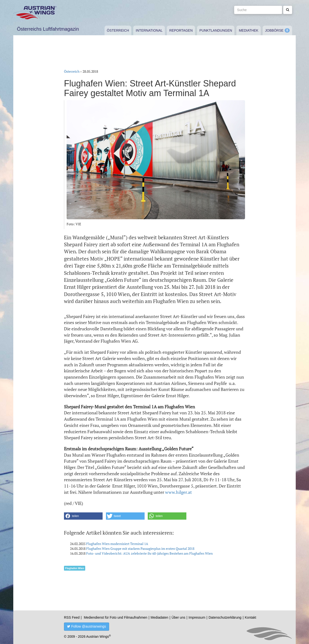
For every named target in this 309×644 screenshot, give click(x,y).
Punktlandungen (216, 30)
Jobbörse (274, 30)
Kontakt (250, 617)
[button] (83, 516)
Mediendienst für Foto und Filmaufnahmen (116, 617)
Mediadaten (159, 617)
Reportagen (181, 30)
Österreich (118, 30)
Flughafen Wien (75, 568)
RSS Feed (72, 617)
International (149, 30)
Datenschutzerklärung (225, 617)
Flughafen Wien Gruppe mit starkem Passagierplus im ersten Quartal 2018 (140, 548)
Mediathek (249, 30)
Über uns (179, 617)
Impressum (197, 617)
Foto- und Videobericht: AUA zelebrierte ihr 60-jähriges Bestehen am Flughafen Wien (149, 553)
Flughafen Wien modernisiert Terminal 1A (117, 544)
